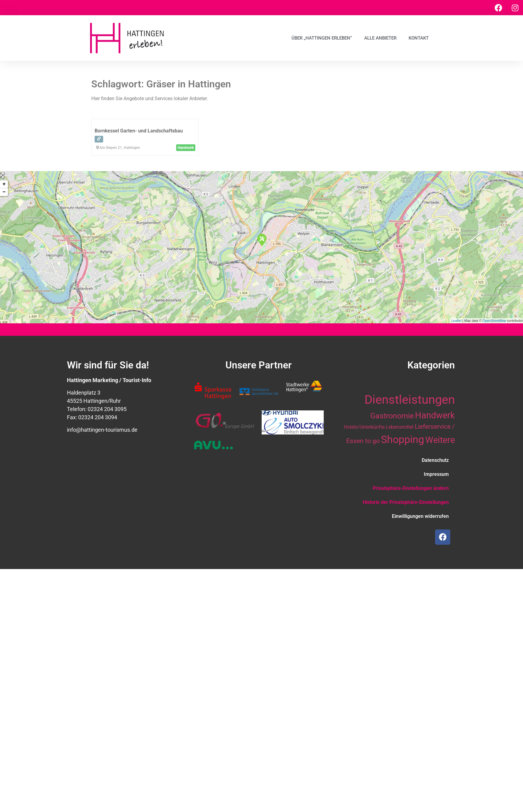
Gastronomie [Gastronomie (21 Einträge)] (392, 416)
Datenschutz (435, 460)
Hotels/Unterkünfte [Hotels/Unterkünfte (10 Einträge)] (364, 427)
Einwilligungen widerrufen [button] (420, 516)
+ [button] (4, 184)
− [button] (4, 192)
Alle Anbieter (380, 38)
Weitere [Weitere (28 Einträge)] (440, 440)
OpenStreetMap (494, 321)
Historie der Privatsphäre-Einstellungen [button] (406, 502)
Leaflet (457, 321)
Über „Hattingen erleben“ (322, 38)
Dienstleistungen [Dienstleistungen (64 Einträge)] (410, 400)
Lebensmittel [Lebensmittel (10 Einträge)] (400, 427)
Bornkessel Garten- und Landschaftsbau (139, 131)
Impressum (436, 474)
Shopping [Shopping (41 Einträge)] (403, 439)
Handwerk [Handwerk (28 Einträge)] (435, 415)
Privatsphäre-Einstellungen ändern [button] (411, 488)
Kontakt (419, 38)
